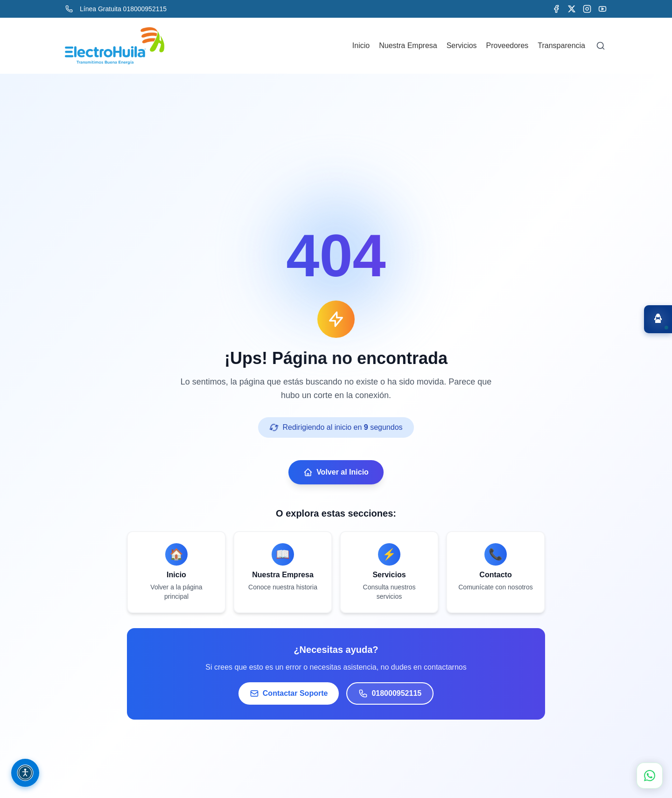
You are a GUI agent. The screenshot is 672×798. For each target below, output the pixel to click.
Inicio (361, 45)
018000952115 (390, 693)
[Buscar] (601, 46)
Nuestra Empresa (408, 45)
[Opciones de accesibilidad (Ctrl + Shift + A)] (25, 773)
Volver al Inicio (336, 472)
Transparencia (561, 45)
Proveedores (507, 45)
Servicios (462, 45)
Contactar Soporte (289, 693)
